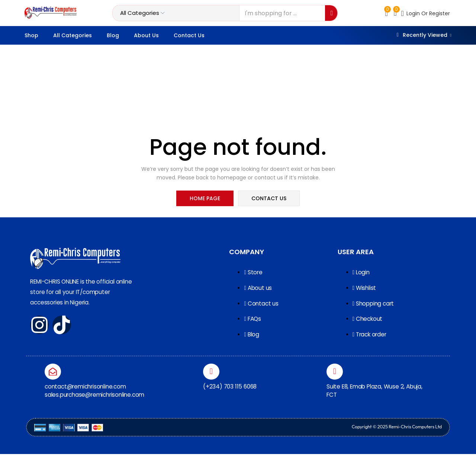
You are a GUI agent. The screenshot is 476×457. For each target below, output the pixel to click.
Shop (31, 35)
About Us (146, 35)
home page (205, 199)
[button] (395, 13)
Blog (113, 35)
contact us (268, 199)
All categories (73, 35)
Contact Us (189, 35)
